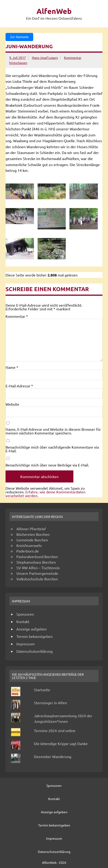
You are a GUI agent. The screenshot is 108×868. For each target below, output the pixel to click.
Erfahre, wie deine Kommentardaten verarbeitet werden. (45, 494)
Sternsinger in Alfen (50, 703)
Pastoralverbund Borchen (37, 556)
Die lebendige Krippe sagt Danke (61, 743)
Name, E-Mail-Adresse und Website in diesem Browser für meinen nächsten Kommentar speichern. (53, 431)
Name (12, 367)
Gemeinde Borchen (32, 540)
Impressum (25, 644)
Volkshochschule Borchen (37, 579)
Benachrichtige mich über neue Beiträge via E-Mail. (47, 465)
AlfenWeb (54, 11)
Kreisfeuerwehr (29, 545)
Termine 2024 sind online (55, 730)
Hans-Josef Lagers (45, 58)
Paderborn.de (28, 551)
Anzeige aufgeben (31, 629)
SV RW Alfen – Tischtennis (38, 568)
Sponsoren (25, 614)
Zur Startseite (19, 37)
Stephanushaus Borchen (36, 562)
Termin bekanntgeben (34, 636)
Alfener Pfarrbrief (31, 529)
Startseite (42, 690)
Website (12, 404)
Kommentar (17, 316)
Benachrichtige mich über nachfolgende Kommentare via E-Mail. (52, 449)
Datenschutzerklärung (34, 651)
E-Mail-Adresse (19, 386)
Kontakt (23, 621)
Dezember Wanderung (53, 756)
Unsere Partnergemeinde (37, 573)
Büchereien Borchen (33, 534)
